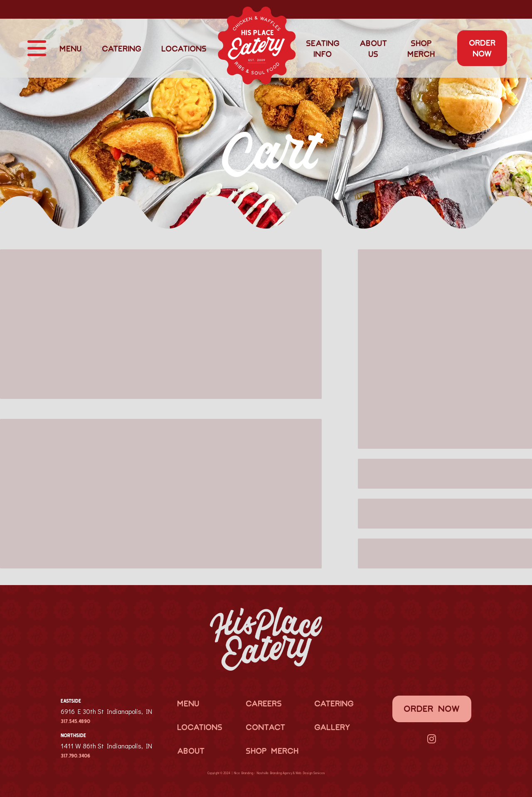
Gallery (332, 727)
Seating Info (323, 48)
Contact (265, 727)
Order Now (482, 48)
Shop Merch (421, 48)
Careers (264, 703)
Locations (184, 48)
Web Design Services (310, 773)
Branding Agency (281, 773)
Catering (122, 48)
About (191, 750)
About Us (373, 48)
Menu (70, 48)
